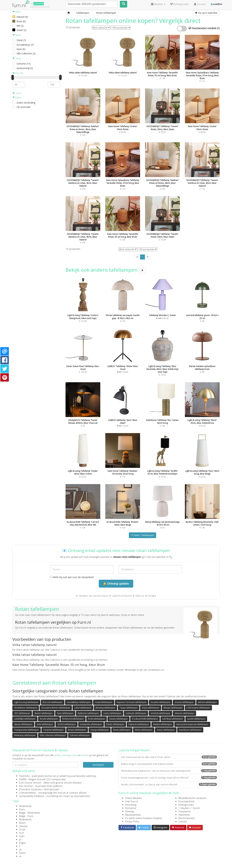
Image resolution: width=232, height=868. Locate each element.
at (20, 856)
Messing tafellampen (106, 708)
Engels (22, 843)
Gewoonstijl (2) (25, 68)
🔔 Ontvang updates (116, 584)
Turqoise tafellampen (53, 730)
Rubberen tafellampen (88, 713)
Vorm (17, 93)
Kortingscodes (186, 805)
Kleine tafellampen (144, 730)
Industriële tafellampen (91, 724)
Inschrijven (98, 765)
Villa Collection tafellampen (53, 735)
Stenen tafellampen (44, 713)
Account (200, 4)
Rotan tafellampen (122, 730)
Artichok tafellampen (160, 713)
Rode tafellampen (97, 719)
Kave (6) (21, 49)
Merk (17, 35)
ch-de (22, 829)
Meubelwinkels (133, 815)
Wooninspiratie (186, 818)
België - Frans (26, 816)
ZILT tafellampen (22, 713)
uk (20, 850)
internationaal (51, 789)
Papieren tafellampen (139, 724)
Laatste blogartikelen (134, 750)
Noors (22, 823)
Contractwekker (27, 793)
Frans (22, 809)
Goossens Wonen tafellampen (56, 708)
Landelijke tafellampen (25, 719)
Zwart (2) (21, 30)
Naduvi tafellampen (163, 724)
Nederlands (25, 806)
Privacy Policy (132, 821)
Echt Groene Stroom (30, 783)
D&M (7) (21, 40)
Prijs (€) (18, 73)
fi (20, 846)
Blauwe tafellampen (173, 708)
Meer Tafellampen (142, 535)
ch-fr (21, 833)
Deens (22, 853)
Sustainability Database (32, 796)
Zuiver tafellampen (166, 730)
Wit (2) (20, 26)
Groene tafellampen (184, 702)
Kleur (17, 12)
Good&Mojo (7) (25, 45)
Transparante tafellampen (27, 730)
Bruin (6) (21, 21)
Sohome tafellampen (80, 735)
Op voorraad (23, 107)
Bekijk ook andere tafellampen (106, 270)
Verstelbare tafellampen (26, 708)
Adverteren (184, 815)
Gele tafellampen (45, 724)
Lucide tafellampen (196, 719)
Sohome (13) (24, 64)
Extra (17, 97)
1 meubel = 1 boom (189, 808)
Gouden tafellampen (161, 702)
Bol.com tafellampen (53, 702)
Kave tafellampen (65, 713)
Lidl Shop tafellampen (173, 719)
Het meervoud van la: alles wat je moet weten (169, 757)
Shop (17, 58)
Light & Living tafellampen (26, 702)
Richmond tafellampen (73, 719)
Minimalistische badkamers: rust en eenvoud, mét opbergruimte (169, 771)
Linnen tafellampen (112, 713)
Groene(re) (39, 4)
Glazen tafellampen (119, 719)
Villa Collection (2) (26, 53)
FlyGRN (23, 779)
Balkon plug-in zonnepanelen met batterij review (169, 764)
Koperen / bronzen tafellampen (132, 702)
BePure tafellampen (207, 702)
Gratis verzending (26, 103)
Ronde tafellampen (49, 719)
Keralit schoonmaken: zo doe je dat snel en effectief (169, 784)
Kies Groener (26, 786)
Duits (22, 836)
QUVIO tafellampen (67, 724)
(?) (218, 28)
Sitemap (130, 811)
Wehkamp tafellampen (25, 735)
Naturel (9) (22, 17)
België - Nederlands (30, 813)
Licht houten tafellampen (198, 708)
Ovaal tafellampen (104, 702)
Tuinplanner (185, 811)
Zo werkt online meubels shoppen (144, 818)
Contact (183, 821)
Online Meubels (134, 798)
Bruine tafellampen (77, 730)
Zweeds (23, 826)
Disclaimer (131, 808)
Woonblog (131, 805)
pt (20, 839)
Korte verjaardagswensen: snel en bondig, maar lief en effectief (169, 778)
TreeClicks (24, 776)
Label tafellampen (83, 708)
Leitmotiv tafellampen (136, 713)
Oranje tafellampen (100, 730)
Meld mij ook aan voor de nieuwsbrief (72, 577)
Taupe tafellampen (129, 708)
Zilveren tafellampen (184, 713)
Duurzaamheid (186, 801)
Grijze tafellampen (151, 708)
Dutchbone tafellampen (190, 730)
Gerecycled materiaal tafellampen (192, 724)
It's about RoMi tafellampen (145, 719)
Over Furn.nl (132, 801)
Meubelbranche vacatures (192, 798)
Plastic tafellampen (115, 724)
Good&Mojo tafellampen (79, 702)
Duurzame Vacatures (30, 789)
